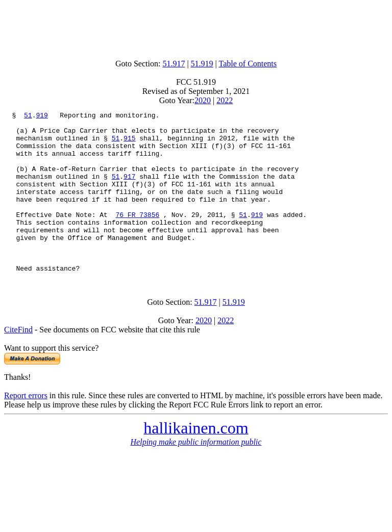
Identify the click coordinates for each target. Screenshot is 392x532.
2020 (203, 100)
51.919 (202, 64)
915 (129, 144)
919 (42, 116)
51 (28, 116)
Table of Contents (248, 64)
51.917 (174, 64)
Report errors (26, 428)
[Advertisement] (196, 27)
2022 (225, 100)
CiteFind (18, 362)
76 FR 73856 (137, 236)
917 (129, 190)
